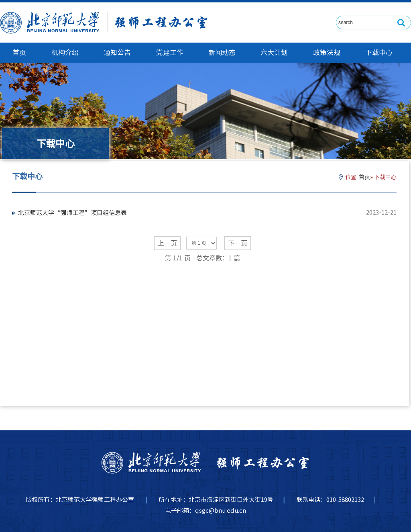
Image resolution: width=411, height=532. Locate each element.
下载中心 (379, 52)
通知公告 (117, 52)
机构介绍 (65, 52)
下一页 (238, 243)
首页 (19, 52)
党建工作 (170, 52)
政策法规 (327, 52)
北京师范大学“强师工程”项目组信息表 (72, 213)
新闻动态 (222, 52)
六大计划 (274, 52)
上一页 (167, 243)
